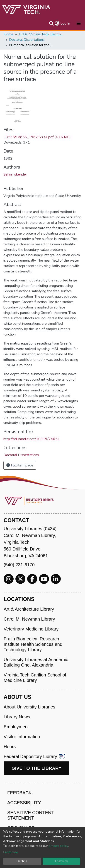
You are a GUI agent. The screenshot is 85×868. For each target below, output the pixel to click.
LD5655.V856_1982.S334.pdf (37, 137)
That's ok (61, 861)
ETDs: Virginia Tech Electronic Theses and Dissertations (41, 34)
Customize (11, 852)
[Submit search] (51, 23)
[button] (57, 23)
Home (8, 34)
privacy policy (58, 846)
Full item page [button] (20, 465)
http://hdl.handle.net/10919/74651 (32, 439)
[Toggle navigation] (79, 23)
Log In (65, 23)
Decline (22, 861)
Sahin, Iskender (15, 174)
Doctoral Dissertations (27, 40)
